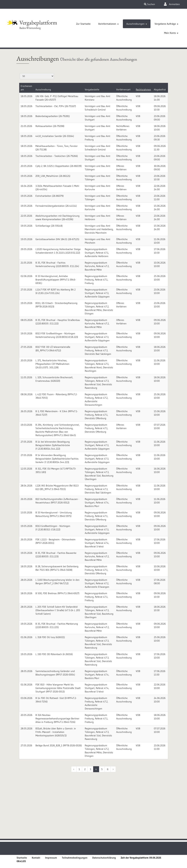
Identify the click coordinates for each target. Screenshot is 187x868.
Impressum (51, 858)
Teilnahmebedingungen (75, 858)
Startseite (22, 858)
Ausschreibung (43, 90)
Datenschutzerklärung (104, 858)
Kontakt (36, 858)
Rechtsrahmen (143, 90)
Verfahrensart (123, 90)
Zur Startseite (83, 24)
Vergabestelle (92, 90)
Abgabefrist (160, 90)
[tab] (83, 24)
